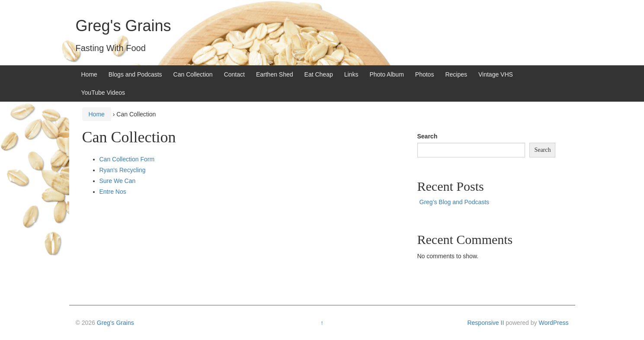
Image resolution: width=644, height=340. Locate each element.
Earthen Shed (275, 74)
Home (89, 74)
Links (351, 74)
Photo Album (386, 74)
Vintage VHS (496, 74)
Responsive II (485, 323)
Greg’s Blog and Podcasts (455, 202)
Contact (234, 74)
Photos (425, 74)
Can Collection (193, 74)
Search (428, 136)
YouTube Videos (103, 93)
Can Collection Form (127, 159)
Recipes (456, 74)
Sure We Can (118, 181)
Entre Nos (113, 192)
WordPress (553, 323)
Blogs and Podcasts (135, 74)
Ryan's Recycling (123, 170)
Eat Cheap (319, 74)
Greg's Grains (123, 26)
